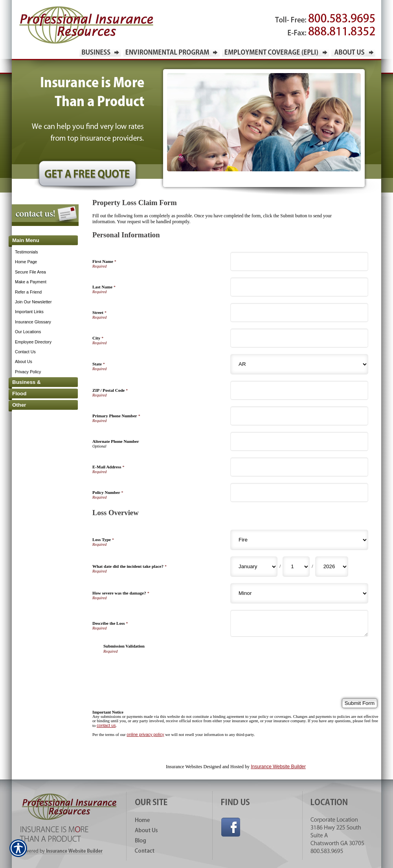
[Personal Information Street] (299, 313)
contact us (106, 725)
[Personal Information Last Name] (299, 287)
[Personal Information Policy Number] (299, 493)
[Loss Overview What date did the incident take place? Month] (254, 567)
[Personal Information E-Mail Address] (299, 467)
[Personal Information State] (299, 364)
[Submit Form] (360, 703)
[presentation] (163, 669)
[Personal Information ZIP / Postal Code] (299, 390)
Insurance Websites (184, 767)
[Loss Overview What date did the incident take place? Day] (296, 567)
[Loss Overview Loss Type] (299, 540)
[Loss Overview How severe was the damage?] (299, 593)
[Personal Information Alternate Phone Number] (299, 441)
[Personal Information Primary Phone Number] (299, 416)
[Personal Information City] (299, 338)
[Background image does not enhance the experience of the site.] (39, 241)
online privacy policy (145, 734)
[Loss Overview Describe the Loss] (299, 623)
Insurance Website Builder (278, 767)
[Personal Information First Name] (299, 262)
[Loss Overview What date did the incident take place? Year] (332, 567)
